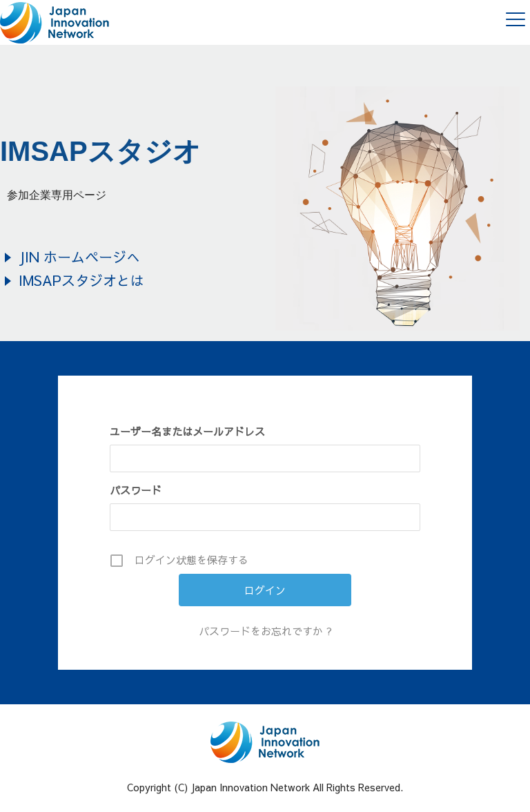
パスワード (136, 490)
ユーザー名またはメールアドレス (187, 431)
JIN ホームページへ (79, 257)
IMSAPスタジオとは (81, 280)
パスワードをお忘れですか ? (265, 631)
